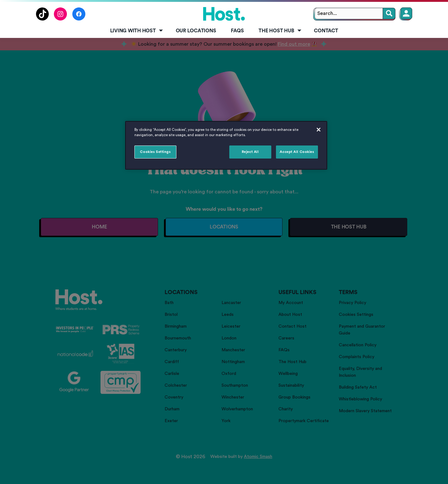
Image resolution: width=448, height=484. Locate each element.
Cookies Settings (155, 152)
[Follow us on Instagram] (61, 19)
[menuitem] (135, 31)
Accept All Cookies (297, 152)
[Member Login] (406, 13)
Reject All (250, 152)
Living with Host (137, 31)
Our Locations (196, 31)
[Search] (389, 14)
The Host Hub (280, 31)
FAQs (237, 31)
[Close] (319, 130)
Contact (326, 31)
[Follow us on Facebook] (79, 19)
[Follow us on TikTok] (42, 19)
